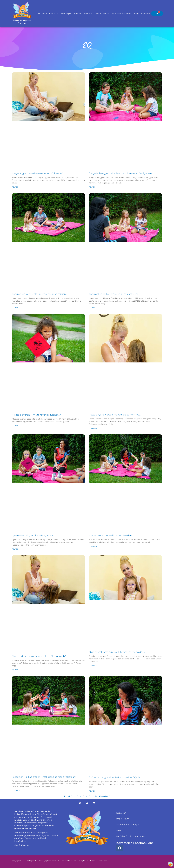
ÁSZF (119, 830)
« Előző (66, 796)
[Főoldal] (39, 14)
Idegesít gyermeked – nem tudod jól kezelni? (38, 173)
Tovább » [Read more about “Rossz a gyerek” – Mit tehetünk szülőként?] (16, 426)
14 (96, 796)
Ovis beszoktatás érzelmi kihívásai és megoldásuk (118, 652)
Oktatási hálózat (102, 14)
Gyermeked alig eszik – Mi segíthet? (32, 535)
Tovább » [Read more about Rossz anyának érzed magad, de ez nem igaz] (93, 428)
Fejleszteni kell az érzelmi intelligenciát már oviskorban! (44, 777)
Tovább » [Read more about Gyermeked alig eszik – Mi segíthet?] (16, 549)
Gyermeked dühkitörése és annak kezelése (114, 294)
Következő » (105, 796)
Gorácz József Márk (99, 861)
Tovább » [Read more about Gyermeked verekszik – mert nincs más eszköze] (16, 308)
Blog (136, 14)
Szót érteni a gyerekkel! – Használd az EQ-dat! (115, 777)
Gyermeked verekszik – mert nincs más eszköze (39, 294)
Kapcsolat (146, 14)
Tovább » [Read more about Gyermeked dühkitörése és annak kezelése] (93, 308)
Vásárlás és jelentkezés (122, 14)
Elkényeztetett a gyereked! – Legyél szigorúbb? (39, 656)
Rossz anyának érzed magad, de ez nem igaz (115, 415)
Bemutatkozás (50, 14)
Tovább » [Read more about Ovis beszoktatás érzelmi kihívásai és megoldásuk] (93, 666)
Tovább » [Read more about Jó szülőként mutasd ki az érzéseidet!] (93, 546)
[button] (80, 803)
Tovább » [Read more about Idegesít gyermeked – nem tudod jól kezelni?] (16, 187)
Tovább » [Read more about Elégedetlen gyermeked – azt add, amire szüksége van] (93, 187)
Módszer (78, 14)
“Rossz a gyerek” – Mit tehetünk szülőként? (36, 415)
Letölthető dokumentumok (131, 836)
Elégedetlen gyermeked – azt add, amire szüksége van (120, 173)
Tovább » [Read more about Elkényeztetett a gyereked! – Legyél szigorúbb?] (16, 670)
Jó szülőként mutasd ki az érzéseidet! (110, 535)
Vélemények (66, 14)
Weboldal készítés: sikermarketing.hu (71, 861)
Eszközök (88, 14)
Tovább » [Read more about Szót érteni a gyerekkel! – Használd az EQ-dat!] (93, 791)
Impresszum (123, 819)
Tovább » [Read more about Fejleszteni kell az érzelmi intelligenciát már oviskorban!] (16, 790)
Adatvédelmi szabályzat (128, 825)
